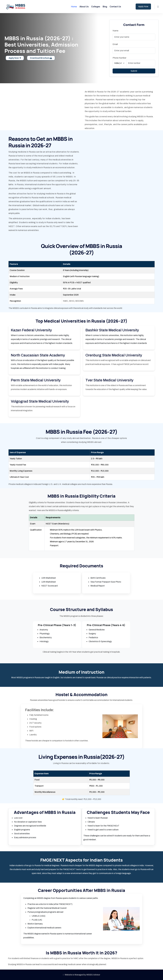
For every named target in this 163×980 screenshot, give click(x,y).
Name (115, 31)
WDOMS (79, 301)
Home (74, 7)
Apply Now (143, 6)
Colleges (96, 7)
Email (115, 44)
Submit (134, 71)
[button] (158, 6)
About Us (84, 7)
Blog (105, 7)
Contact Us (115, 7)
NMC (66, 301)
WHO (71, 301)
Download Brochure (41, 58)
